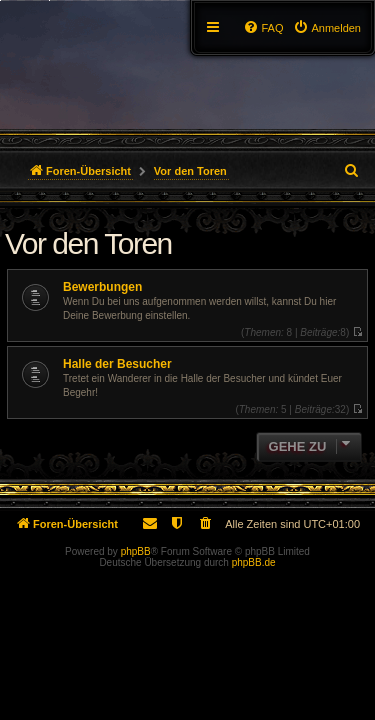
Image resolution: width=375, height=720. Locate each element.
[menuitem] (327, 28)
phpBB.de (254, 562)
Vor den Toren (88, 243)
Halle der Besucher (117, 364)
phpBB (136, 551)
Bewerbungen (102, 287)
